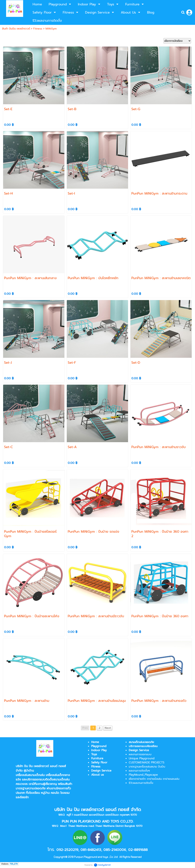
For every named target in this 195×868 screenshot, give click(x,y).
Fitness (38, 29)
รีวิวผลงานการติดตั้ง (141, 783)
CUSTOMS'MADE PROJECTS (147, 762)
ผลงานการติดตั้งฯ (139, 771)
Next (108, 728)
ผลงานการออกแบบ (140, 754)
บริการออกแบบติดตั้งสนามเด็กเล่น (48, 780)
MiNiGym (51, 29)
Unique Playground (142, 758)
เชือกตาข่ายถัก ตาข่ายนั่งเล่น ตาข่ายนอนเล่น (154, 779)
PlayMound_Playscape (143, 775)
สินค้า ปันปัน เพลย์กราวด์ (16, 29)
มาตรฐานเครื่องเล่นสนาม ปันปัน (147, 767)
